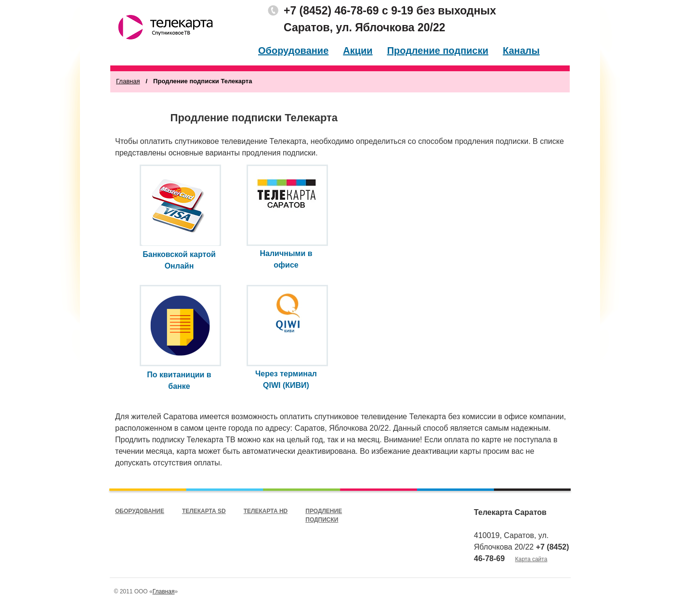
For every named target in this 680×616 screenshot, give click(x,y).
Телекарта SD (204, 511)
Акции (358, 51)
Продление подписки (438, 51)
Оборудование (293, 51)
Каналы (521, 51)
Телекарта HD (266, 511)
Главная (128, 81)
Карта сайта (531, 559)
